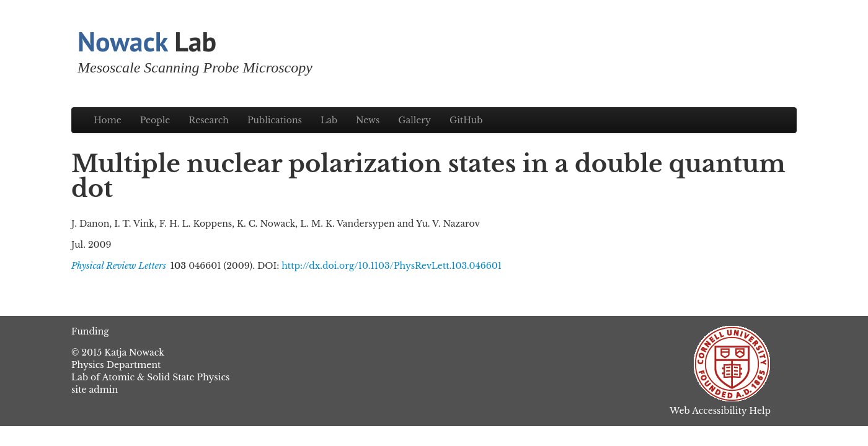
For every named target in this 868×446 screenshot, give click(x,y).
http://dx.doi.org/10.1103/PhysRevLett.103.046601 (392, 266)
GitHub (466, 120)
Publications (275, 120)
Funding (90, 331)
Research (209, 120)
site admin (95, 390)
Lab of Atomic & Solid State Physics (150, 377)
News (368, 120)
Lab (147, 41)
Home (108, 120)
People (155, 120)
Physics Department (116, 365)
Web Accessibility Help (720, 411)
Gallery (414, 120)
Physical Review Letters (119, 266)
